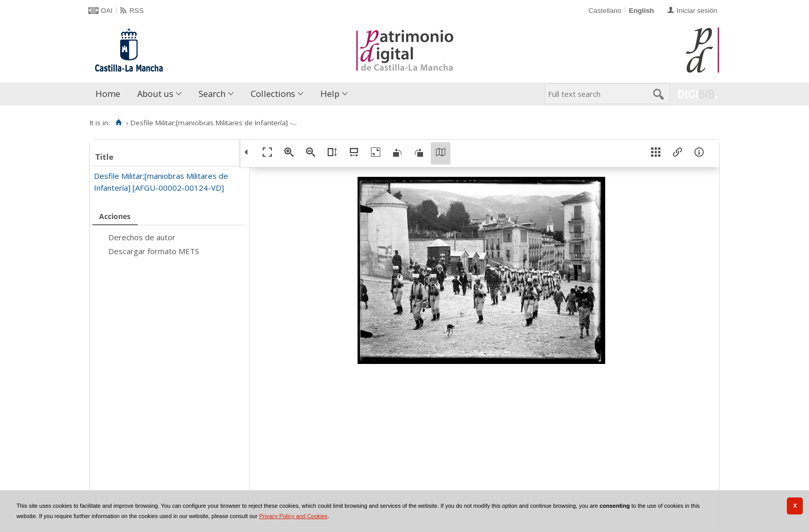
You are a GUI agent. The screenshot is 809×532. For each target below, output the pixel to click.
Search (212, 94)
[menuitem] (110, 94)
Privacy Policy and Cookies (293, 516)
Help (330, 94)
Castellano (605, 11)
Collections (273, 94)
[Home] (118, 123)
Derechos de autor (142, 237)
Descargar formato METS (154, 251)
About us (155, 94)
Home (108, 94)
